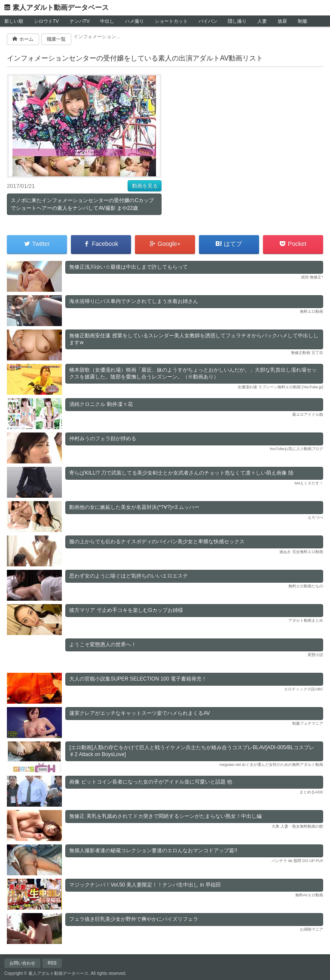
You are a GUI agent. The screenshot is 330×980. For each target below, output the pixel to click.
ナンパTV (80, 21)
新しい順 (14, 21)
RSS (52, 963)
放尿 (282, 21)
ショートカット (171, 21)
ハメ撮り (134, 21)
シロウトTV (46, 21)
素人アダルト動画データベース (61, 8)
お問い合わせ (22, 963)
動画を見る (145, 186)
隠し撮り (237, 21)
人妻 (262, 21)
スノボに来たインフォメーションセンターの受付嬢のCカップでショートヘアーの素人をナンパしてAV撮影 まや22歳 (82, 204)
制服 (302, 21)
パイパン (208, 21)
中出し (107, 21)
